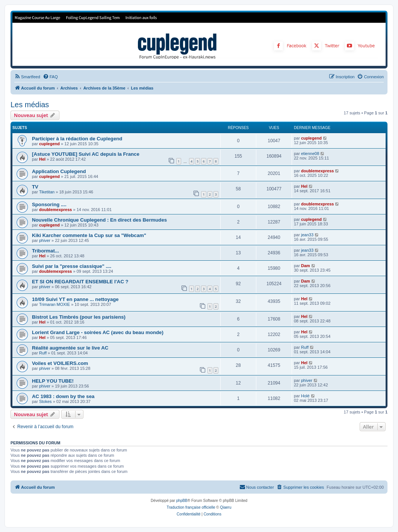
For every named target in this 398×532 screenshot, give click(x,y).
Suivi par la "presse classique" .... (72, 266)
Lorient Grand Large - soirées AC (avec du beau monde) (98, 332)
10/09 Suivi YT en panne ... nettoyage (75, 299)
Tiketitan (47, 192)
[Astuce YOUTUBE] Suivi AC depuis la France (86, 154)
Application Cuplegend (59, 171)
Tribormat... (45, 251)
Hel (42, 159)
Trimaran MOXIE (54, 304)
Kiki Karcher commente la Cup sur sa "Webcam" (89, 235)
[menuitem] (27, 77)
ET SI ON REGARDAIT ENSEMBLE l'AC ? (80, 282)
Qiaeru (225, 507)
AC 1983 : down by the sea (63, 396)
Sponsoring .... (49, 204)
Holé (305, 396)
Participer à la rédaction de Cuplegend (77, 139)
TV (35, 187)
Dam (306, 266)
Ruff (43, 353)
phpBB (182, 501)
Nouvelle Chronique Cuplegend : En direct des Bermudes (99, 220)
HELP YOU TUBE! (53, 381)
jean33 (307, 235)
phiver (45, 240)
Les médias (30, 105)
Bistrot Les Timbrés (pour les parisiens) (79, 317)
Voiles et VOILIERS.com (60, 363)
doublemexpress (317, 171)
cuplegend (49, 144)
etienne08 (310, 154)
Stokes (45, 401)
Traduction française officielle (191, 507)
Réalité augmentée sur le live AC (70, 348)
